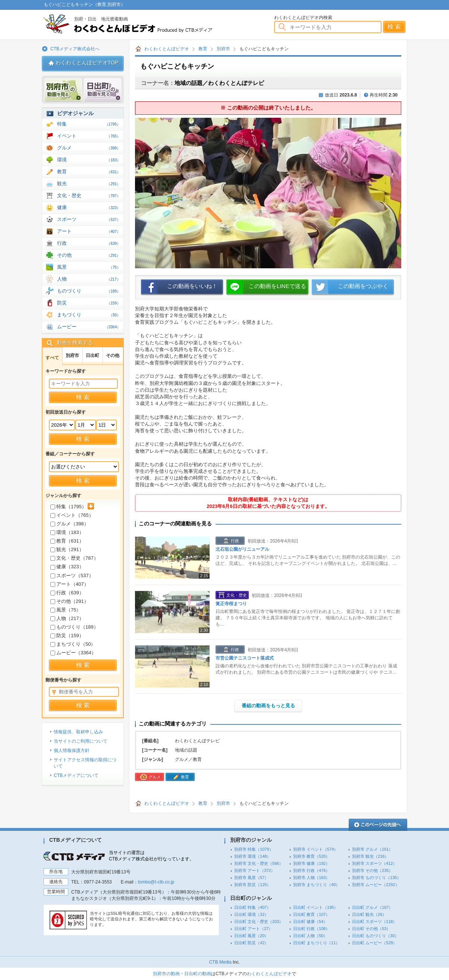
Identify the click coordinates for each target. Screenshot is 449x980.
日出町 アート (253, 929)
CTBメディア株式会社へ (75, 49)
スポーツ (89, 219)
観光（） (67, 549)
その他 (89, 255)
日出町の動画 (198, 974)
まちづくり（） (73, 644)
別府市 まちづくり (316, 885)
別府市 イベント (315, 849)
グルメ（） (70, 524)
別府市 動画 (63, 90)
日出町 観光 (369, 914)
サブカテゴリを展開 (91, 506)
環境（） (67, 532)
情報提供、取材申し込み (78, 732)
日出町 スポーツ (374, 921)
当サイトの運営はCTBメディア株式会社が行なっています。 (151, 856)
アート (89, 231)
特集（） (68, 507)
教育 (203, 49)
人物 (89, 279)
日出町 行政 (311, 929)
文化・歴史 (89, 195)
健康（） (67, 567)
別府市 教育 (311, 856)
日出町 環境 (251, 914)
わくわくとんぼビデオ (142, 24)
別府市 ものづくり (376, 878)
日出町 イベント (315, 907)
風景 (89, 267)
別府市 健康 (311, 863)
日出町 (92, 355)
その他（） (70, 601)
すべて (52, 358)
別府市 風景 (251, 878)
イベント (89, 136)
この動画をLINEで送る (277, 286)
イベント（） (72, 515)
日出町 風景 (251, 936)
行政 (89, 243)
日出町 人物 (310, 936)
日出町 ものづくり (375, 936)
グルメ (89, 148)
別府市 (223, 49)
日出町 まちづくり (316, 943)
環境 (89, 160)
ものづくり (89, 291)
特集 (89, 124)
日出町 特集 (252, 907)
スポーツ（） (72, 576)
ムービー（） (73, 653)
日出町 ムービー (374, 943)
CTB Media (220, 962)
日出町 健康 (310, 921)
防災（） (67, 636)
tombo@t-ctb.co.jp (156, 882)
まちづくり (89, 315)
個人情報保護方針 (72, 750)
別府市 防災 (252, 885)
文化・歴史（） (74, 558)
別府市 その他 (372, 870)
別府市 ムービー (376, 885)
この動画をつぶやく (363, 286)
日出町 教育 (311, 914)
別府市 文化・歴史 (259, 863)
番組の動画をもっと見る (268, 706)
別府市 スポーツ (374, 863)
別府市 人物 (311, 878)
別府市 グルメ (372, 849)
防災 (89, 303)
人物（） (67, 618)
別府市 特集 (254, 849)
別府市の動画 (166, 974)
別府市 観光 (370, 856)
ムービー (89, 327)
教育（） (67, 541)
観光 (89, 184)
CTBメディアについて (76, 775)
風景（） (66, 610)
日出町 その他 (371, 929)
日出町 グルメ (372, 907)
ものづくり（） (74, 627)
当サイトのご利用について (81, 741)
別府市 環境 (252, 856)
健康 (89, 207)
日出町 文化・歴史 (259, 921)
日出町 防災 (251, 943)
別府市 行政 (311, 870)
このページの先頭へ (378, 825)
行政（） (67, 593)
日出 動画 (103, 90)
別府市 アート (255, 870)
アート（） (70, 584)
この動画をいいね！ (192, 286)
